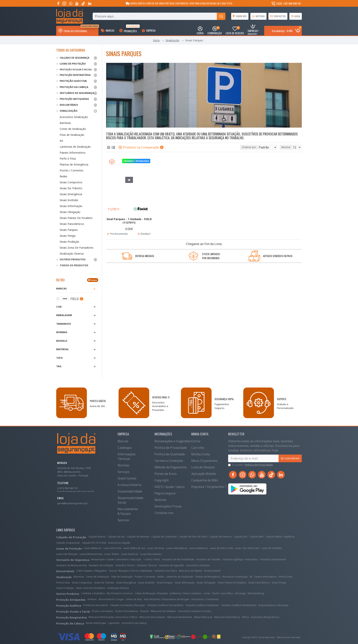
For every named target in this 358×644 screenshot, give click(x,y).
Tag (59, 366)
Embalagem (64, 315)
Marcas (61, 288)
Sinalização (172, 40)
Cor (59, 307)
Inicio (156, 40)
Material (63, 349)
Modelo (62, 341)
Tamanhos (64, 324)
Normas (62, 332)
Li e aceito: (251, 465)
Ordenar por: (241, 147)
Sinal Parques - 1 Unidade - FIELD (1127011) (129, 221)
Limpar (94, 280)
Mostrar (287, 147)
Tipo (59, 358)
